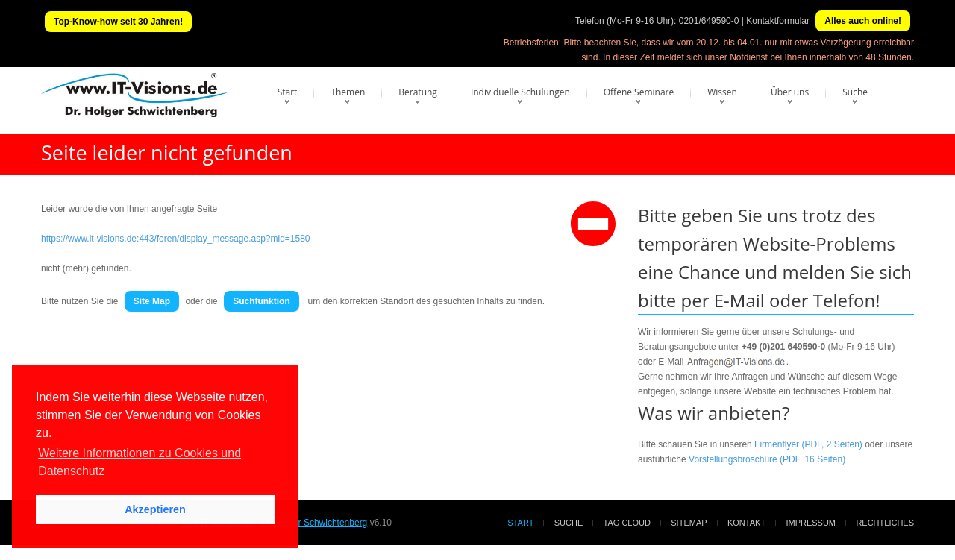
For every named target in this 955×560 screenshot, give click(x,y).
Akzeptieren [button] (155, 509)
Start (288, 92)
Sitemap (689, 523)
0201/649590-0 (709, 21)
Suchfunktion (262, 301)
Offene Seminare (639, 92)
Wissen (722, 92)
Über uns (790, 92)
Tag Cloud (627, 523)
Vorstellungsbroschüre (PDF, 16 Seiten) (767, 459)
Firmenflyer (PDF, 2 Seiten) (808, 444)
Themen (348, 92)
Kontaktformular (778, 21)
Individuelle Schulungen (520, 92)
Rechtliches (885, 523)
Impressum (811, 523)
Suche (855, 92)
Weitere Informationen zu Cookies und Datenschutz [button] (140, 462)
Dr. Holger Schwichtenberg (314, 523)
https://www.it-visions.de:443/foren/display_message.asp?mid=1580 (176, 239)
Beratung (418, 92)
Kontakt (746, 523)
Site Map (152, 301)
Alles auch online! (863, 21)
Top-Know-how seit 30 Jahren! (118, 22)
